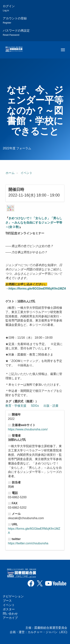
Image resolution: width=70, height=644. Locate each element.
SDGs (35, 406)
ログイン (9, 8)
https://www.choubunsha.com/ (28, 429)
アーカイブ (10, 618)
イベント (27, 173)
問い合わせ (10, 614)
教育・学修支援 (16, 406)
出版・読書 (51, 406)
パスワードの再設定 (16, 33)
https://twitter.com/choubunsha (28, 543)
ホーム (10, 173)
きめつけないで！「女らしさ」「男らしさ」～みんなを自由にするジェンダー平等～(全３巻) (34, 223)
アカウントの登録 (15, 20)
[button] (10, 208)
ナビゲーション (13, 596)
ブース (7, 601)
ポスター (9, 609)
